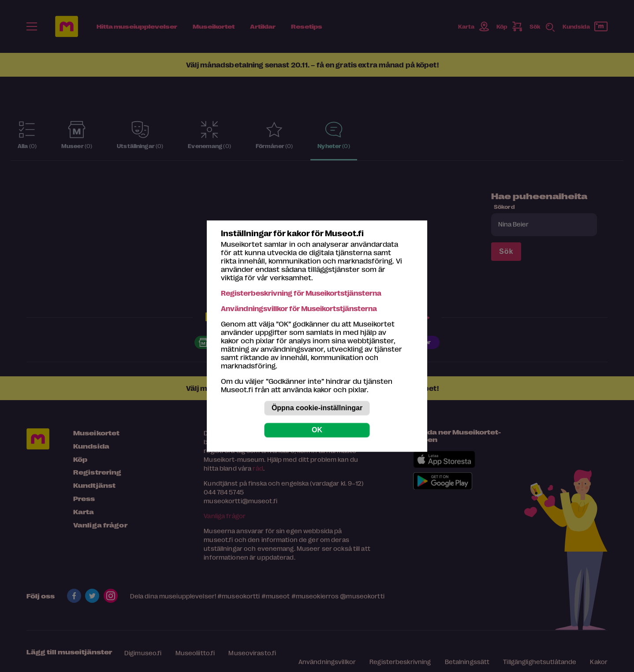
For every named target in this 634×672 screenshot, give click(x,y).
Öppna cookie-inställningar (317, 408)
